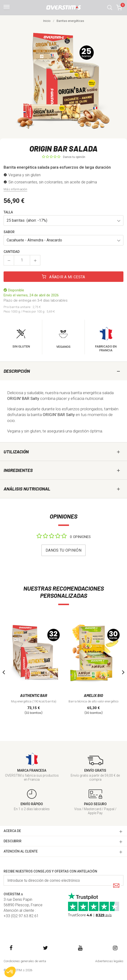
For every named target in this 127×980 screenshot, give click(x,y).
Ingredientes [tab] (18, 470)
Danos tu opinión (74, 157)
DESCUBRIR (13, 841)
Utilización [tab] (16, 452)
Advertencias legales (109, 961)
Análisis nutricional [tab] (27, 489)
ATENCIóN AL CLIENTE (21, 851)
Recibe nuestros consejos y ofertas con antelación (50, 871)
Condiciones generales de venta (25, 961)
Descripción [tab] (17, 371)
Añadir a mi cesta (63, 277)
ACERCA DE (12, 831)
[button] (110, 7)
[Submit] (116, 886)
